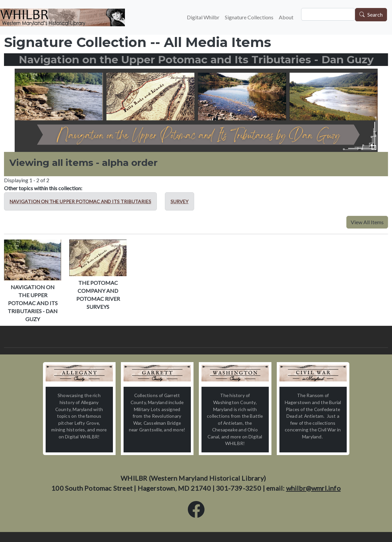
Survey (180, 201)
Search (375, 15)
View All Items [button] (367, 222)
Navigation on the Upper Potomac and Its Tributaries (80, 201)
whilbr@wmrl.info (313, 488)
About (286, 17)
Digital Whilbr (203, 17)
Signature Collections (249, 17)
